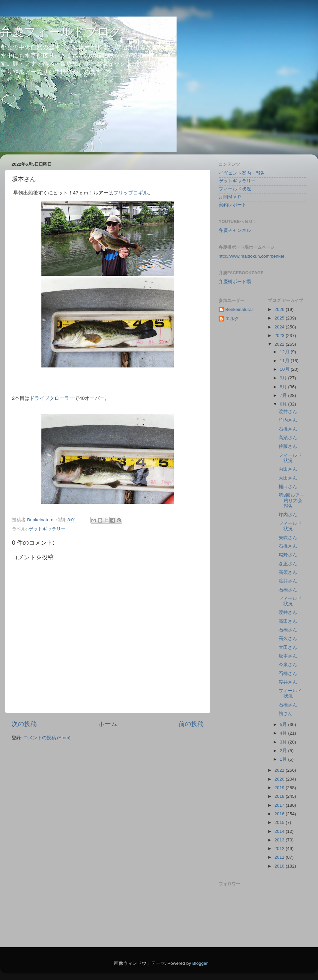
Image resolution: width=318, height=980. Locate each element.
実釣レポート (233, 205)
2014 (280, 831)
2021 (280, 770)
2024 (280, 327)
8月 (284, 387)
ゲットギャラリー (47, 529)
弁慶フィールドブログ (61, 32)
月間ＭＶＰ (230, 197)
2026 (280, 309)
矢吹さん (288, 538)
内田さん (288, 469)
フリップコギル (131, 193)
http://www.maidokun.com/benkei (251, 256)
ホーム (108, 724)
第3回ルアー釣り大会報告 (291, 501)
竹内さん (288, 420)
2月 (284, 751)
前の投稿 (191, 724)
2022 (280, 344)
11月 (285, 361)
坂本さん (288, 656)
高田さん (288, 621)
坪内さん (288, 515)
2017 (280, 805)
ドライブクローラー (52, 398)
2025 (280, 318)
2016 (280, 814)
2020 (280, 779)
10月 (285, 369)
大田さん (288, 478)
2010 (280, 866)
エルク (232, 319)
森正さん (288, 564)
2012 (280, 849)
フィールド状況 (235, 189)
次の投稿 (24, 724)
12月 (285, 352)
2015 (280, 822)
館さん (286, 714)
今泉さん (288, 665)
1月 (284, 759)
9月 (284, 378)
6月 (284, 404)
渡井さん (288, 412)
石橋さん (288, 429)
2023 (280, 336)
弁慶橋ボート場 (235, 282)
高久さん (288, 639)
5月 (284, 724)
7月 (284, 395)
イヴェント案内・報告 (242, 173)
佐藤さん (288, 446)
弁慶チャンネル (235, 230)
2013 (280, 840)
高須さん (288, 438)
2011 (280, 857)
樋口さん (288, 487)
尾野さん (288, 555)
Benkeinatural (239, 309)
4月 (284, 733)
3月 (284, 742)
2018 (280, 796)
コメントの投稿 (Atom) (47, 738)
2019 (280, 788)
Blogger (200, 963)
